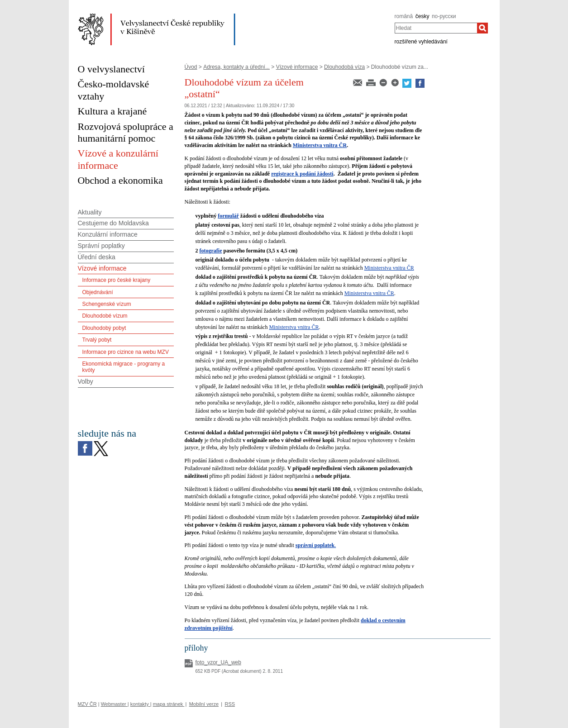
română (404, 16)
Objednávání (98, 292)
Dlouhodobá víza (344, 67)
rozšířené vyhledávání (421, 42)
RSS (230, 704)
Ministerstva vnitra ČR (320, 145)
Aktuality (90, 212)
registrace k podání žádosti (302, 174)
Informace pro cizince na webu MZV (126, 352)
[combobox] (436, 28)
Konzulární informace (108, 234)
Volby (86, 381)
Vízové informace (297, 67)
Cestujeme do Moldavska (113, 223)
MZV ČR (87, 704)
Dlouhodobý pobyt (104, 328)
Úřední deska (97, 257)
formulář (228, 216)
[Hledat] (482, 28)
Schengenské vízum (107, 304)
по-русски (444, 16)
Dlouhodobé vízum (105, 316)
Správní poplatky (101, 246)
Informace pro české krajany (117, 280)
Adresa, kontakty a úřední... (236, 67)
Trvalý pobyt (97, 340)
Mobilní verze (204, 704)
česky (422, 16)
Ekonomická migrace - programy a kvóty (124, 367)
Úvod (191, 67)
